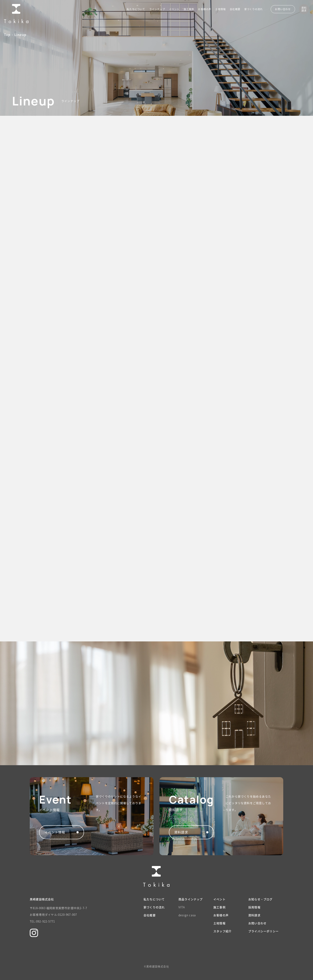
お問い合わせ (257, 923)
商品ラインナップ (191, 899)
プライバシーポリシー (263, 931)
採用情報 (254, 907)
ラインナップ (157, 9)
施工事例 (189, 9)
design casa (187, 915)
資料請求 (254, 915)
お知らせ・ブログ (261, 899)
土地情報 (220, 9)
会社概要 (235, 9)
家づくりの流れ (254, 9)
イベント (174, 9)
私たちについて (136, 9)
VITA (182, 907)
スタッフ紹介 (222, 931)
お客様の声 (205, 9)
